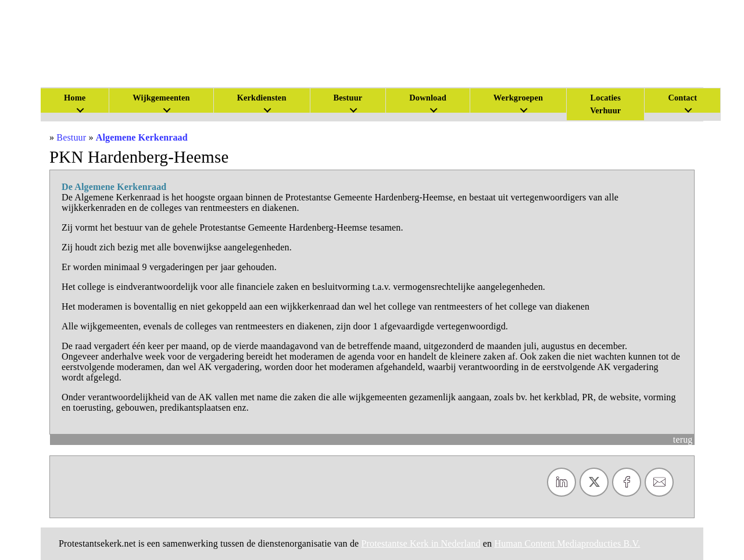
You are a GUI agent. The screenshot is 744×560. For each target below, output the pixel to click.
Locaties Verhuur (605, 104)
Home (75, 98)
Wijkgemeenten (161, 98)
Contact (682, 98)
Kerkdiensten (262, 98)
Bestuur (348, 98)
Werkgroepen (518, 98)
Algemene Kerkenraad (142, 137)
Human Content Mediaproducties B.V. (567, 543)
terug (683, 439)
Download (428, 98)
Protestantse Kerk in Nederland (421, 543)
